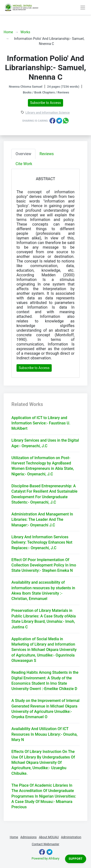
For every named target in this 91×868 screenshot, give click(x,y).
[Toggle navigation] (83, 7)
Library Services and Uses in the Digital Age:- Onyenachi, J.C (45, 443)
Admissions (29, 837)
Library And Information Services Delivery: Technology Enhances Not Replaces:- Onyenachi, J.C (42, 542)
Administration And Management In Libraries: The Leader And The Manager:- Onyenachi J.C (42, 520)
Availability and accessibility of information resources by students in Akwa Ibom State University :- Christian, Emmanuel (43, 590)
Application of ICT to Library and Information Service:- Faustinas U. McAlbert (41, 423)
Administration (71, 837)
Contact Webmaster (45, 844)
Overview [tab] (23, 154)
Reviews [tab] (47, 154)
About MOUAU (49, 837)
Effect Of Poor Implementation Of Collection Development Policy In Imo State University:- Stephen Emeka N (44, 565)
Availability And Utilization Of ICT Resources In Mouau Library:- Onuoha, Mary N (44, 734)
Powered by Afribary (45, 858)
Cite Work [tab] (24, 164)
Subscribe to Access (45, 103)
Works (25, 32)
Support (76, 859)
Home (8, 32)
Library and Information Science (48, 113)
